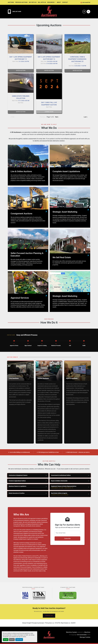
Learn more (19, 640)
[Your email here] (67, 533)
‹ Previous (42, 117)
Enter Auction (21, 70)
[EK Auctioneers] (49, 635)
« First (12, 117)
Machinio (87, 632)
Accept (6, 640)
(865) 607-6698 (17, 12)
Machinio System (72, 632)
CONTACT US (49, 616)
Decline (12, 640)
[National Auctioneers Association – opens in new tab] (25, 595)
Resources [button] (51, 2)
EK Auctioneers (82, 635)
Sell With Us (42, 2)
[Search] (88, 12)
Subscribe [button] (67, 538)
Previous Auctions (21, 2)
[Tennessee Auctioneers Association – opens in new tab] (39, 595)
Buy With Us (33, 2)
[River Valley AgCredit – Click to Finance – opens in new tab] (68, 595)
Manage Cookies (85, 637)
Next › (57, 117)
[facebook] (84, 12)
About (59, 2)
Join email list (86, 2)
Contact (65, 2)
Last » (86, 117)
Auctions (11, 2)
